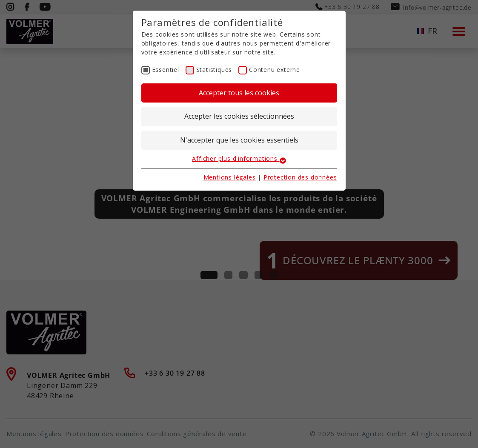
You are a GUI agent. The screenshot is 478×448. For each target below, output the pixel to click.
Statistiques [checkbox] (214, 70)
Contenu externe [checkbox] (275, 70)
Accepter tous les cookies (239, 93)
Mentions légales (230, 177)
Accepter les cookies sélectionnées (239, 116)
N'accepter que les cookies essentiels (239, 140)
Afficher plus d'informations (239, 158)
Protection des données (300, 177)
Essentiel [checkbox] (166, 70)
